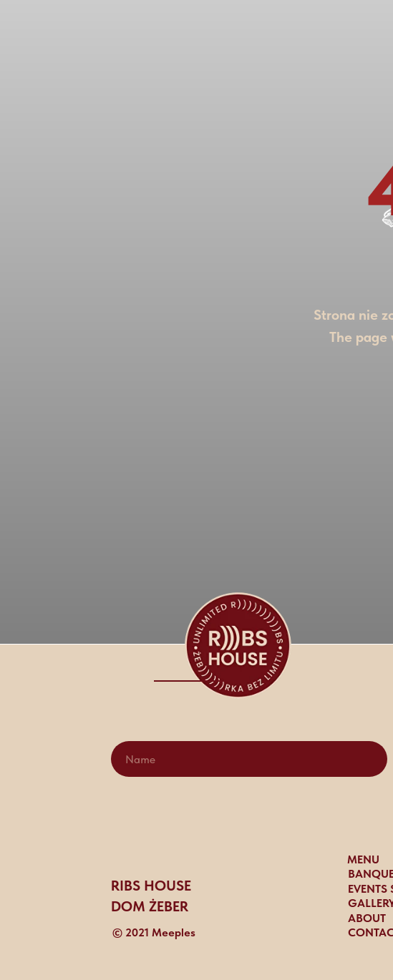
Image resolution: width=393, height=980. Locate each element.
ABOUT (367, 918)
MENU (363, 859)
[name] (249, 759)
